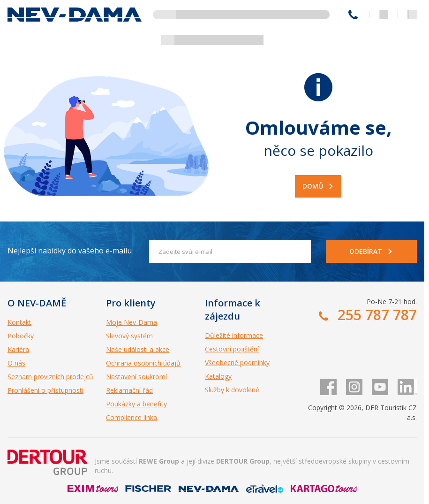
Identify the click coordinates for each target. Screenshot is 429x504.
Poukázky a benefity (136, 404)
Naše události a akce (138, 349)
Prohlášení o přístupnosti (45, 390)
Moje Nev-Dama (132, 322)
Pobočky (21, 336)
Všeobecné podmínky (237, 363)
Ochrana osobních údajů (143, 363)
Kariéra (18, 349)
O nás (16, 363)
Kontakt (19, 322)
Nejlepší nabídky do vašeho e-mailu (70, 251)
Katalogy (218, 376)
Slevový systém (129, 336)
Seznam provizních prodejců (50, 377)
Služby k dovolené (232, 390)
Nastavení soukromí (136, 377)
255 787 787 (353, 15)
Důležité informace (234, 335)
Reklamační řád (129, 390)
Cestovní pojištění (232, 349)
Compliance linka (132, 417)
